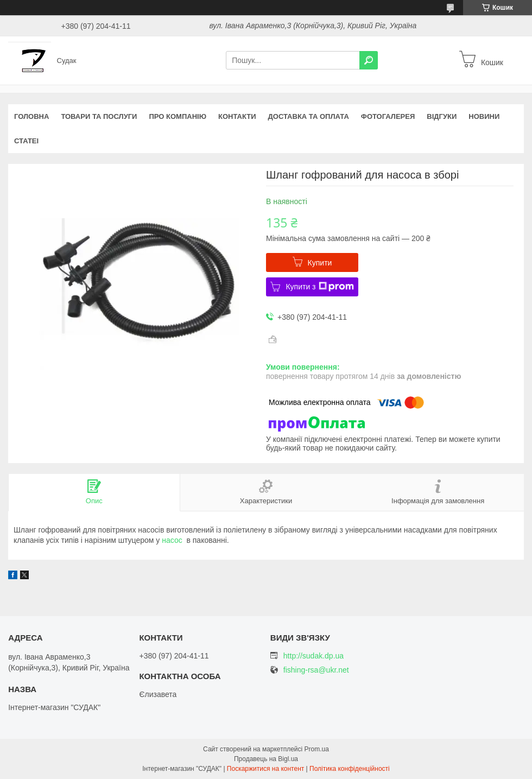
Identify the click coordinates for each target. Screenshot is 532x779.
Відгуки (442, 116)
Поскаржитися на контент (265, 769)
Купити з (319, 287)
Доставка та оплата (309, 116)
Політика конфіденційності (350, 769)
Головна (31, 116)
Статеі (26, 141)
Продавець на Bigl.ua (266, 759)
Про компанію (178, 116)
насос (172, 540)
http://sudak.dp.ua (313, 656)
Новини (484, 116)
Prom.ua (317, 749)
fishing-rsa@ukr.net (316, 670)
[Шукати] (369, 60)
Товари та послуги (99, 116)
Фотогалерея (388, 116)
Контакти (237, 116)
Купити (320, 263)
